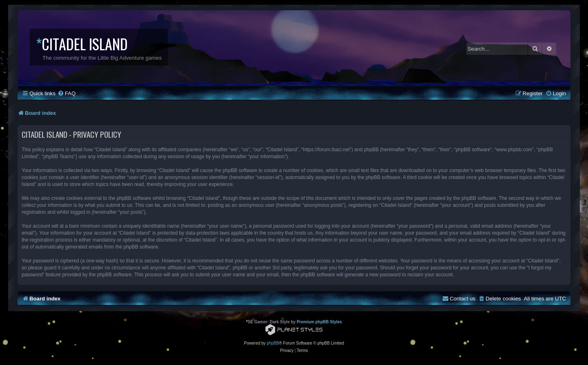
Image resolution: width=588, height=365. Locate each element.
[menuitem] (67, 93)
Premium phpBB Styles (320, 322)
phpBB (273, 343)
